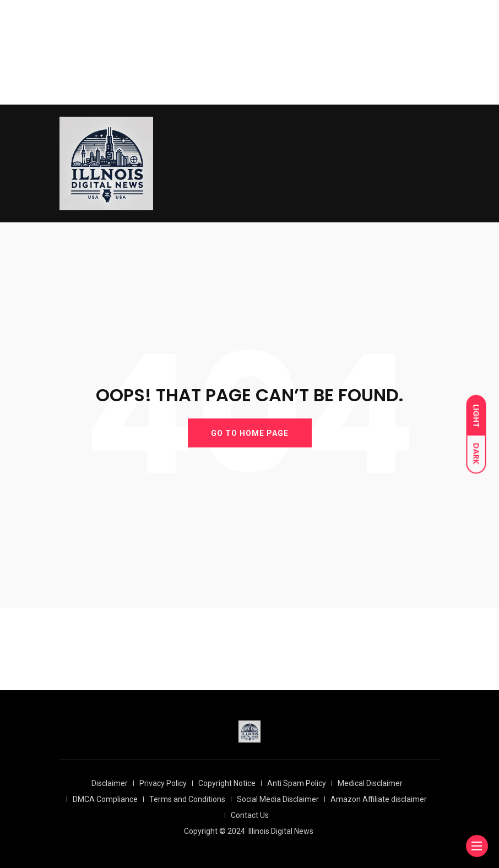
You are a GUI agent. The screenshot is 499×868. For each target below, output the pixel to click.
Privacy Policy (163, 783)
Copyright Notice (227, 783)
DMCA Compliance (105, 799)
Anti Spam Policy (297, 783)
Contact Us (250, 815)
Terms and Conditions (187, 799)
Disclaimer (110, 783)
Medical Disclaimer (370, 783)
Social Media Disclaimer (278, 799)
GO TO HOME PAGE (250, 433)
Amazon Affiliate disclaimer (379, 799)
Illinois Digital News (281, 831)
